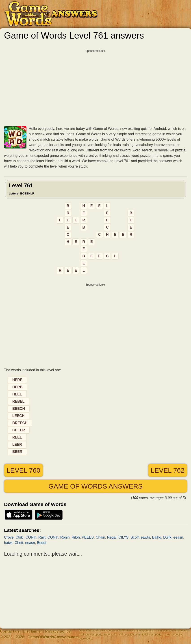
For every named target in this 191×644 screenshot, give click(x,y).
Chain (100, 537)
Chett (19, 543)
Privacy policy (58, 631)
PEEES (88, 537)
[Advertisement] (95, 86)
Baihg (157, 537)
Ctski (20, 537)
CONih (31, 537)
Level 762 (168, 470)
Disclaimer (33, 631)
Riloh (76, 537)
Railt (42, 537)
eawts (145, 537)
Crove (9, 537)
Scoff (135, 537)
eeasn (178, 537)
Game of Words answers (95, 486)
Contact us (10, 631)
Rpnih (65, 537)
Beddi (42, 543)
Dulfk (167, 537)
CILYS (123, 537)
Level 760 (23, 470)
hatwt (8, 543)
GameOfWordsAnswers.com (53, 637)
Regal (112, 537)
